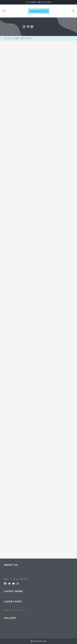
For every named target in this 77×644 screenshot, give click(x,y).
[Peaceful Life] (39, 11)
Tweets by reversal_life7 (15, 610)
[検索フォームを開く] (73, 11)
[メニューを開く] (4, 11)
